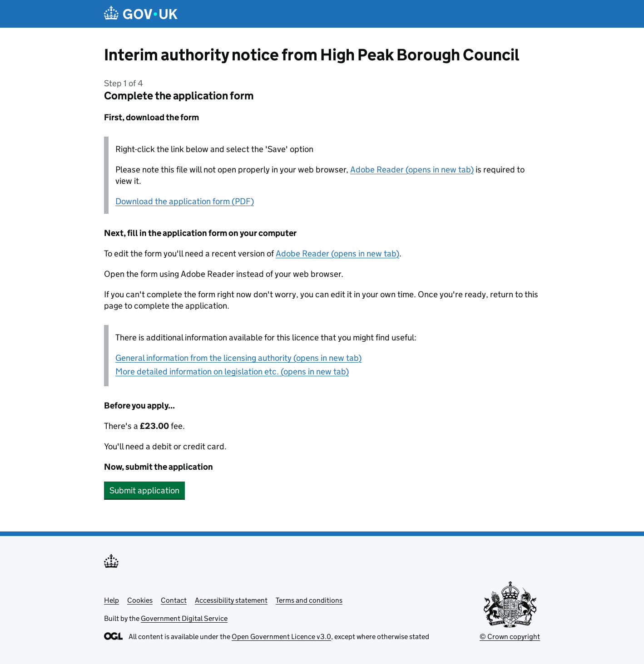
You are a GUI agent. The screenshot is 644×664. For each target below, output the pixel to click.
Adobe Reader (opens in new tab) (412, 170)
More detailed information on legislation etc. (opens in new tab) (232, 371)
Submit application (144, 490)
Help (111, 600)
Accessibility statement (231, 600)
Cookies (140, 600)
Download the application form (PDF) (185, 201)
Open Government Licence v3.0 (281, 637)
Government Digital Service (184, 618)
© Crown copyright (510, 637)
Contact (174, 600)
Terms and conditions (309, 600)
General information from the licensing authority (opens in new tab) (238, 358)
